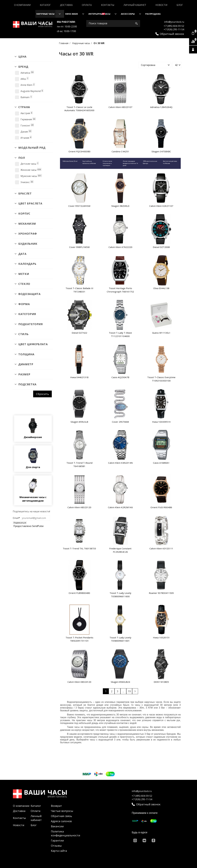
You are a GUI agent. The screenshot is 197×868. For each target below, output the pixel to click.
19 (129, 691)
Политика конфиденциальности (65, 833)
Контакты (108, 5)
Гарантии (57, 840)
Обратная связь (61, 816)
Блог (180, 5)
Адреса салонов (61, 821)
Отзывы (56, 846)
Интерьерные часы (99, 14)
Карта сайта (59, 851)
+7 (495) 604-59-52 (174, 26)
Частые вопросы (62, 811)
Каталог (45, 5)
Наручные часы (45, 14)
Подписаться (20, 523)
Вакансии (57, 826)
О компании (22, 5)
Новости (161, 5)
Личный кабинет (135, 5)
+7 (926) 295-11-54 (174, 29)
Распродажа (153, 14)
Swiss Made (72, 14)
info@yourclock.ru (174, 22)
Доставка (66, 5)
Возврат (56, 806)
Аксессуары (128, 14)
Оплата (87, 5)
